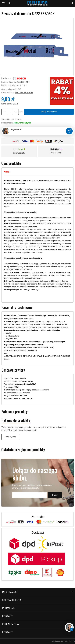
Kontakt (7, 616)
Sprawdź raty (19, 153)
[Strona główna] (37, 3)
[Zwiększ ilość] (4, 112)
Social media (37, 624)
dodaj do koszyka (49, 112)
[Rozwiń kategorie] (3, 3)
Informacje (37, 592)
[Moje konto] (72, 3)
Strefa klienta (37, 600)
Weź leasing (56, 153)
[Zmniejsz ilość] (16, 112)
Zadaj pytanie (10, 437)
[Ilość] (10, 112)
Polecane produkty (14, 412)
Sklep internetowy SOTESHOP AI (63, 641)
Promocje (37, 608)
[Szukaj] (9, 3)
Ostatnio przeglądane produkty (23, 450)
